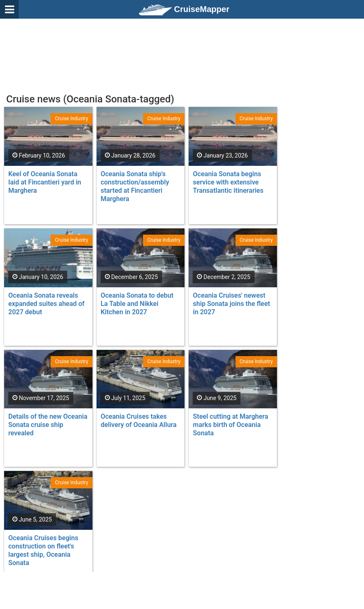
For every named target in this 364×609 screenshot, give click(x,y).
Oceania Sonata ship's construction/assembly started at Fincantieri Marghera (135, 186)
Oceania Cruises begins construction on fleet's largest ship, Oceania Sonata (43, 550)
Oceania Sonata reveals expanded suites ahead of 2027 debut (46, 304)
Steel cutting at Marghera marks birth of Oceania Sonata (231, 425)
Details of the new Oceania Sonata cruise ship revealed (48, 425)
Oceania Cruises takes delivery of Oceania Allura (139, 421)
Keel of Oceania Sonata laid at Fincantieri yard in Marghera (45, 182)
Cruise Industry (71, 119)
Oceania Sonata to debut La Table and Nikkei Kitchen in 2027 (137, 304)
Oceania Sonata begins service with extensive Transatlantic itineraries (228, 182)
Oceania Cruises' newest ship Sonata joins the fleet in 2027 (231, 304)
